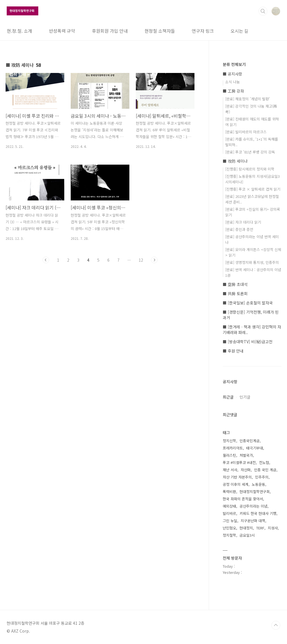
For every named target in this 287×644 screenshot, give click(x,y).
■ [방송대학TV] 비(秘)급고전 (248, 342)
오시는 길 (239, 31)
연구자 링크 (203, 31)
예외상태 (229, 506)
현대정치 (246, 528)
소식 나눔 (233, 82)
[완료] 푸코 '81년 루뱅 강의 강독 (250, 152)
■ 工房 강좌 (233, 91)
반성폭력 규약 (62, 31)
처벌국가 (246, 455)
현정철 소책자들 (160, 31)
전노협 (264, 462)
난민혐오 (229, 528)
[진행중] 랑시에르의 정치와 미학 (250, 169)
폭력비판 (229, 492)
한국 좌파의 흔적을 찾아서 (243, 499)
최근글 (228, 397)
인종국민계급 (250, 441)
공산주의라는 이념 (253, 506)
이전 (46, 260)
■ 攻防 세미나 (235, 161)
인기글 (245, 397)
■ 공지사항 (233, 74)
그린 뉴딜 (230, 521)
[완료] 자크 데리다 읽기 (243, 222)
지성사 (273, 528)
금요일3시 (247, 535)
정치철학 (229, 535)
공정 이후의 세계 (236, 484)
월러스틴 (229, 455)
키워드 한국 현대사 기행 (258, 513)
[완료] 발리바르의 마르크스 (246, 132)
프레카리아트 (233, 448)
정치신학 (229, 441)
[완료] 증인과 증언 (239, 229)
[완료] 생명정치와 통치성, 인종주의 (252, 262)
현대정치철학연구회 (255, 492)
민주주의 (262, 477)
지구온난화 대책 (253, 521)
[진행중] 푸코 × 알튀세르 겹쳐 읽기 (253, 189)
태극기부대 (255, 448)
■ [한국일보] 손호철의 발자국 (248, 303)
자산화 (246, 470)
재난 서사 (230, 470)
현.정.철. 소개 (19, 31)
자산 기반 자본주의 (237, 477)
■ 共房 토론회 (235, 293)
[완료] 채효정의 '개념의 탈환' (248, 99)
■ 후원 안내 (233, 351)
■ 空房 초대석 (235, 284)
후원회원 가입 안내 (110, 31)
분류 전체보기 (234, 64)
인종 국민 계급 (265, 470)
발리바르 (229, 513)
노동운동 (258, 484)
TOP (276, 625)
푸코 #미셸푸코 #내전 (239, 462)
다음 (154, 260)
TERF (260, 528)
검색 (263, 11)
